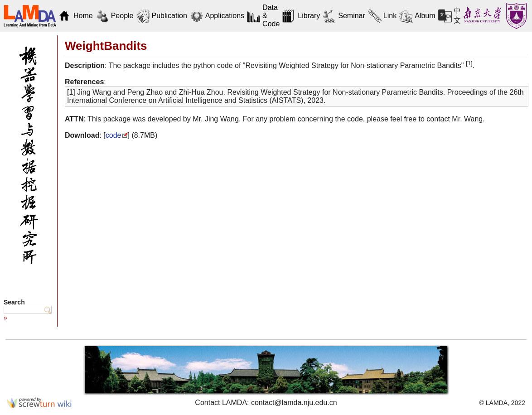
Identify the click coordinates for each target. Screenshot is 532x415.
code (114, 135)
